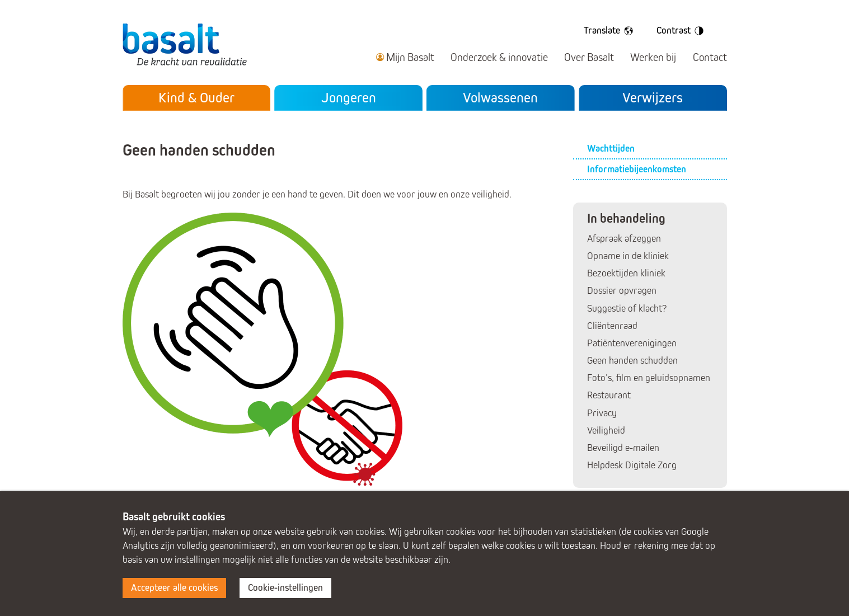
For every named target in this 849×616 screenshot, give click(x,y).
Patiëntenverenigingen (632, 343)
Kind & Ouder (196, 98)
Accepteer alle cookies (174, 588)
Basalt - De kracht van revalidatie (185, 44)
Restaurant (609, 395)
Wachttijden (611, 149)
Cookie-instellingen (285, 588)
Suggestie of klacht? (627, 309)
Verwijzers (653, 98)
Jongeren (349, 98)
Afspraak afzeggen (624, 239)
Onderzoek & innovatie (499, 57)
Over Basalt (589, 57)
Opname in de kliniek (628, 256)
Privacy (602, 413)
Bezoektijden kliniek (626, 273)
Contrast (682, 31)
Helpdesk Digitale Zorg (632, 465)
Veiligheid (606, 431)
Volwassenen (500, 98)
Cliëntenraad (612, 326)
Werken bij (653, 57)
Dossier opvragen (622, 291)
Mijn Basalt (410, 57)
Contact (710, 57)
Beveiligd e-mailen (623, 448)
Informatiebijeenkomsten (637, 169)
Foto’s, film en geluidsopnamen (649, 378)
